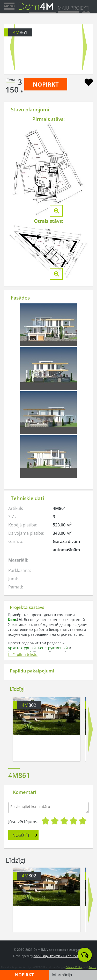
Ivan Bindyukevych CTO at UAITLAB (59, 956)
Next (85, 47)
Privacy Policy (74, 967)
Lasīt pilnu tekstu (23, 654)
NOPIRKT (46, 84)
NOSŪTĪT (21, 835)
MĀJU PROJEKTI (74, 8)
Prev (12, 47)
